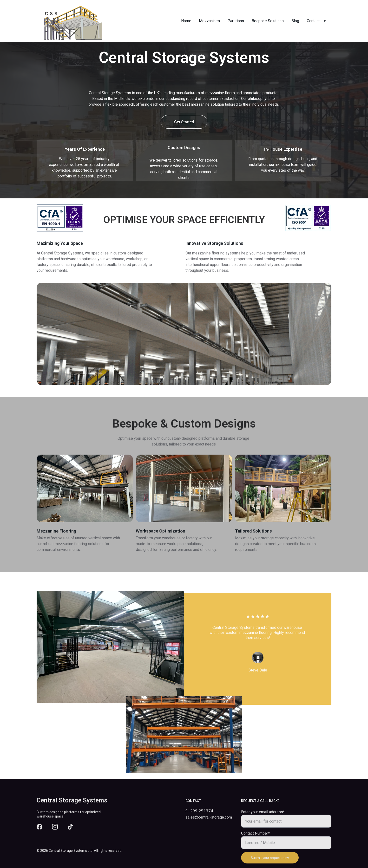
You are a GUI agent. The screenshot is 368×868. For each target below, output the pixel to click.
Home (186, 21)
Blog (295, 21)
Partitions (236, 21)
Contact (313, 21)
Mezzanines (209, 21)
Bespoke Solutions (268, 21)
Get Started (184, 122)
